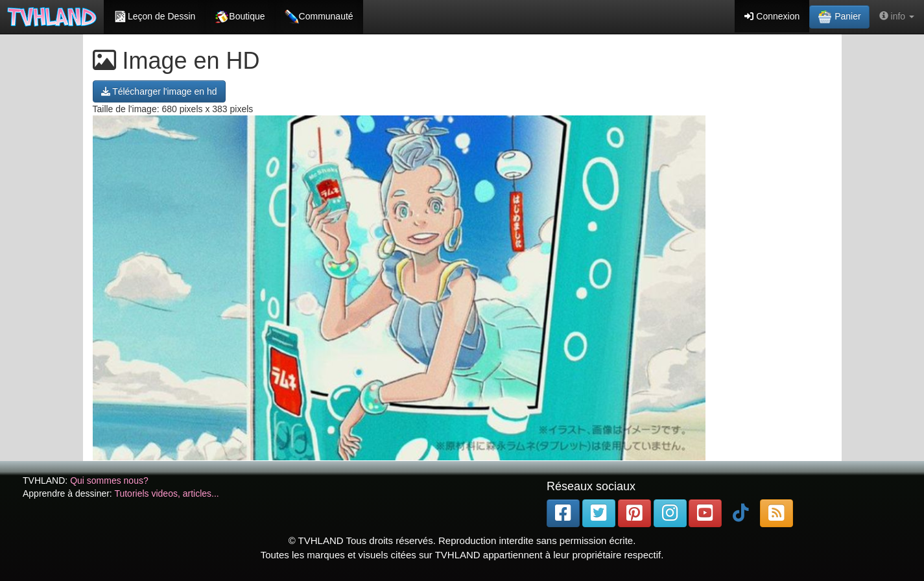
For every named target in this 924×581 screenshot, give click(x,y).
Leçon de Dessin (154, 17)
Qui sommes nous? (109, 480)
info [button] (897, 16)
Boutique (240, 17)
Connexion (772, 16)
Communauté (319, 17)
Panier (839, 17)
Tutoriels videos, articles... (166, 493)
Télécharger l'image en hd (159, 91)
